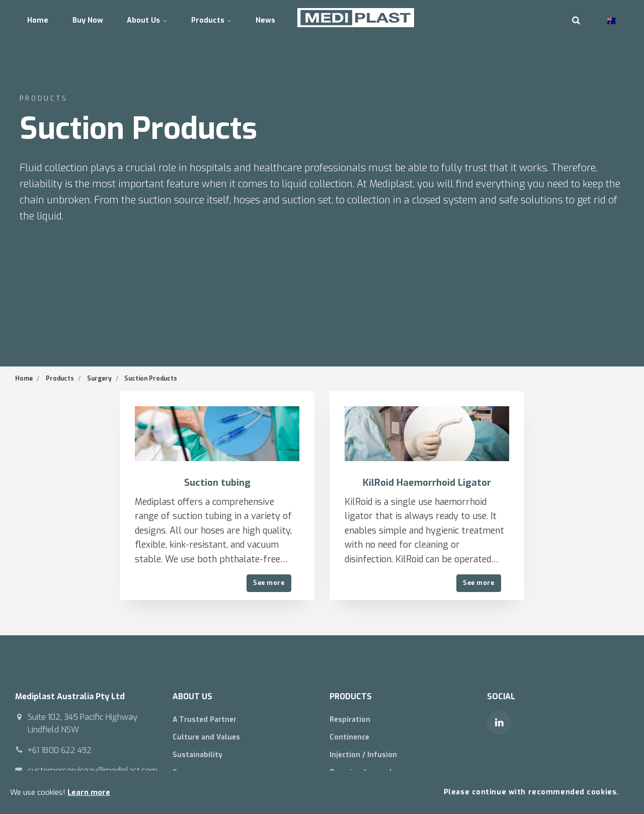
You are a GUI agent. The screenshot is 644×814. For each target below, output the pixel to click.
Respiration (352, 720)
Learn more (89, 792)
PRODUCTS (352, 696)
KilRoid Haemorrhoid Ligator (427, 483)
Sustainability (199, 755)
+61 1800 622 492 (61, 750)
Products (232, 17)
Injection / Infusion (365, 755)
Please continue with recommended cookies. (531, 792)
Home (41, 17)
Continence (351, 738)
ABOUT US (195, 696)
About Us (162, 17)
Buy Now (96, 17)
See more (269, 583)
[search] (576, 18)
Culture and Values (209, 738)
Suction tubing (217, 483)
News (292, 17)
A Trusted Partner (208, 720)
